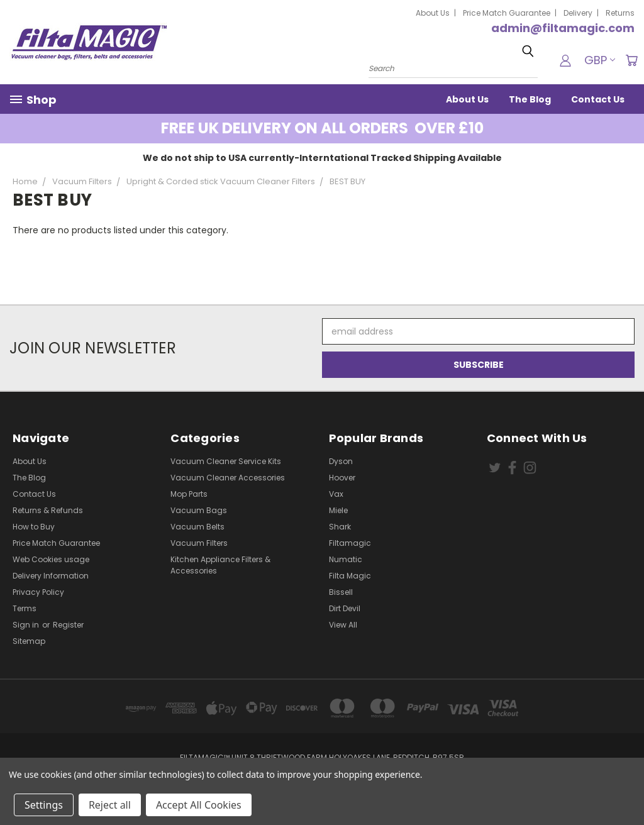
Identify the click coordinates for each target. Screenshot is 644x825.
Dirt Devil (345, 608)
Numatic (346, 559)
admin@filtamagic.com (563, 28)
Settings (44, 805)
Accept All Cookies (199, 805)
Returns (620, 13)
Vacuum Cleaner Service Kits (226, 461)
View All (343, 625)
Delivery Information (51, 576)
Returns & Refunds (48, 510)
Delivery (578, 13)
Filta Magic (350, 576)
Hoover (342, 478)
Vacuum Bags (199, 510)
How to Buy (34, 527)
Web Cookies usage (51, 559)
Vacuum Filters (199, 543)
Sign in (27, 625)
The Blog (530, 99)
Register (68, 625)
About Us (433, 13)
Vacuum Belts (197, 527)
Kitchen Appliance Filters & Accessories (220, 565)
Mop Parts (189, 494)
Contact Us (598, 99)
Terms (25, 608)
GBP (600, 60)
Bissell (341, 592)
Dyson (341, 461)
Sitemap (29, 641)
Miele (338, 510)
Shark (340, 527)
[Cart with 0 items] (631, 60)
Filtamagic (350, 543)
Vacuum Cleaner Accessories (228, 478)
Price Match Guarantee (507, 13)
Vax (336, 494)
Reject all (110, 805)
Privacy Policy (38, 592)
